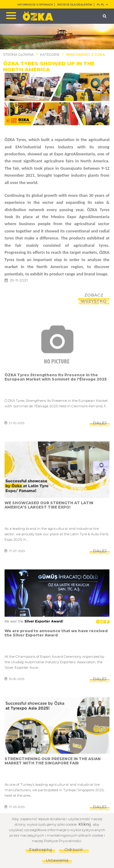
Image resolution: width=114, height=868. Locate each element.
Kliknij (85, 824)
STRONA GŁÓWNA (18, 55)
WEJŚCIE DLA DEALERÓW (75, 5)
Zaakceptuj (40, 849)
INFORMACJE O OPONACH (35, 5)
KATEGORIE (50, 55)
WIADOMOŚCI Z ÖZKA (85, 55)
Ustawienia (57, 860)
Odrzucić (74, 849)
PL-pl (102, 5)
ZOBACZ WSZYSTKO (94, 298)
